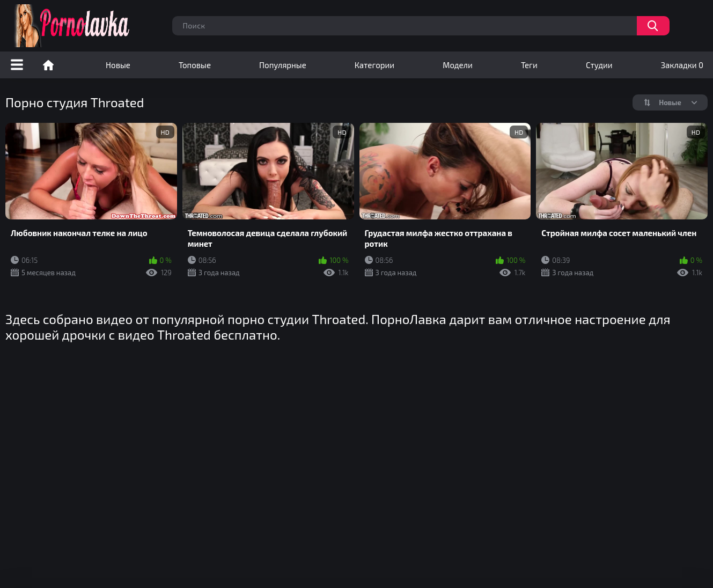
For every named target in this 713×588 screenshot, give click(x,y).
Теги (529, 65)
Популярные (283, 65)
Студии (599, 65)
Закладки (682, 65)
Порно (48, 65)
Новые (118, 65)
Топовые (195, 65)
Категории (374, 65)
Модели (458, 65)
